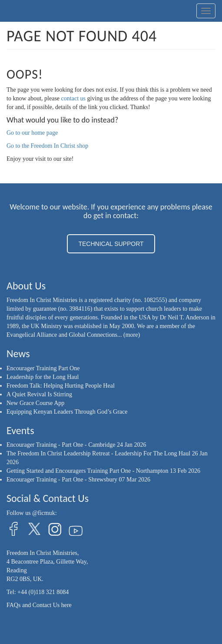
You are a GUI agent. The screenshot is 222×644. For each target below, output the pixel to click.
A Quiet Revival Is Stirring (39, 394)
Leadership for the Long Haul (43, 377)
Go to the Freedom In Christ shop (47, 146)
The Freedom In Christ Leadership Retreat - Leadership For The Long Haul (98, 453)
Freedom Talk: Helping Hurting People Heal (61, 386)
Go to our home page (32, 133)
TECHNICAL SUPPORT (111, 244)
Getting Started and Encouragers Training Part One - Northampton (87, 471)
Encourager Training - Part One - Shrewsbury (62, 480)
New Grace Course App (35, 403)
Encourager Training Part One (43, 368)
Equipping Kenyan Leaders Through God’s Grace (67, 412)
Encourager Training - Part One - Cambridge (61, 445)
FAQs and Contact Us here (39, 605)
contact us (73, 98)
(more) (132, 335)
